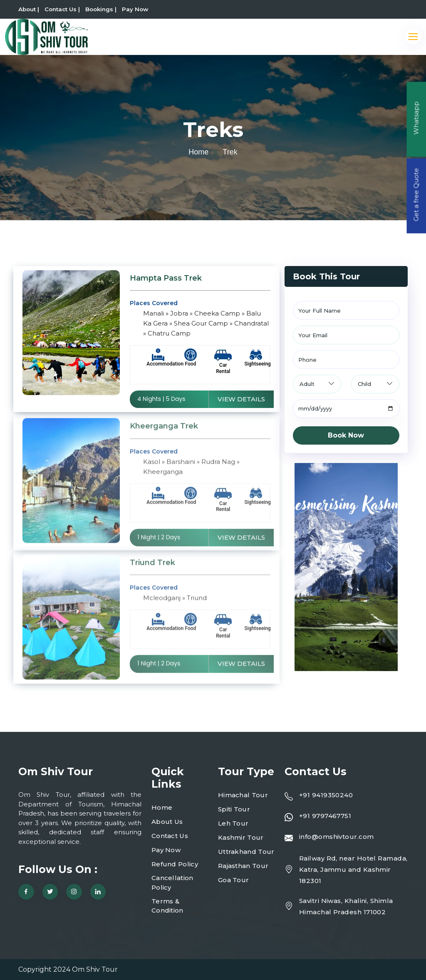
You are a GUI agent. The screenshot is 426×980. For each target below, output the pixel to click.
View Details (241, 399)
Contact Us (170, 836)
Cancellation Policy (172, 883)
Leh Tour (233, 823)
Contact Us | (62, 9)
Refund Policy (175, 864)
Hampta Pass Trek (166, 279)
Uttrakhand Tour (246, 852)
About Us (167, 822)
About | (29, 9)
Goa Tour (233, 880)
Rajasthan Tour (243, 866)
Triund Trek (152, 567)
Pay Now (135, 9)
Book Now (346, 435)
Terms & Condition (167, 906)
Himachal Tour (243, 795)
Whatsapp (416, 118)
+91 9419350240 (326, 795)
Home (198, 152)
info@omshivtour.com (337, 837)
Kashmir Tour (241, 837)
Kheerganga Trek (164, 431)
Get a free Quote (416, 195)
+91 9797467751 (325, 816)
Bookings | (101, 9)
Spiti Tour (234, 809)
